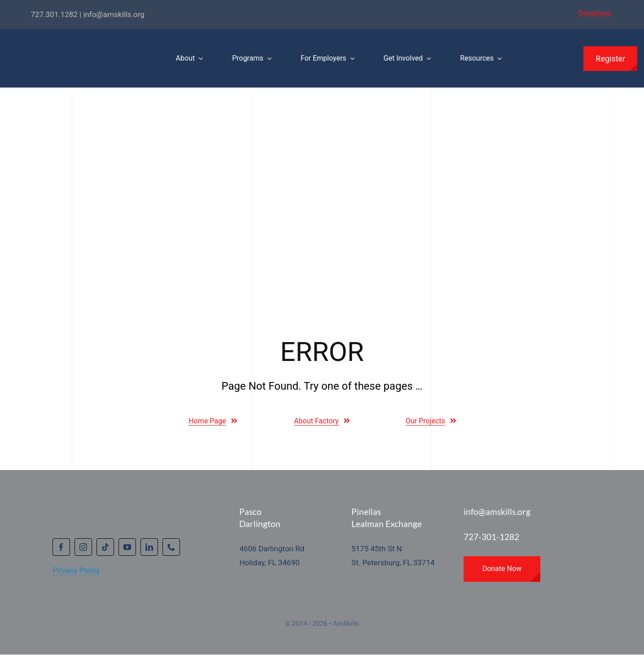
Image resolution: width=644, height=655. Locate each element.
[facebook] (61, 547)
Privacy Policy (76, 570)
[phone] (171, 547)
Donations (595, 13)
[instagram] (83, 547)
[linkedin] (149, 547)
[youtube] (127, 547)
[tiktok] (105, 547)
